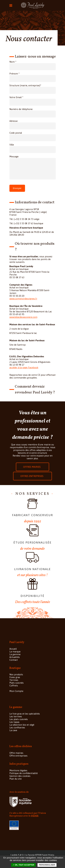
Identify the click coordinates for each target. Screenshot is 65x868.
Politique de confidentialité (24, 773)
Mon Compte (16, 691)
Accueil (13, 649)
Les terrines (16, 716)
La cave (13, 730)
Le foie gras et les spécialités (25, 714)
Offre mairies (16, 753)
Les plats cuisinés (19, 719)
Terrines (14, 680)
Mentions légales (18, 770)
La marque (15, 652)
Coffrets (14, 686)
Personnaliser (47, 865)
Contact (14, 660)
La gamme (15, 654)
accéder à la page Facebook (24, 367)
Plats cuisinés (17, 683)
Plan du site (16, 779)
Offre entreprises (18, 756)
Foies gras (15, 677)
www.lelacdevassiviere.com (23, 317)
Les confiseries (17, 728)
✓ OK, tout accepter (23, 865)
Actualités (15, 657)
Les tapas (14, 722)
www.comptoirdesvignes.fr (23, 299)
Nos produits (16, 674)
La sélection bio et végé (22, 725)
